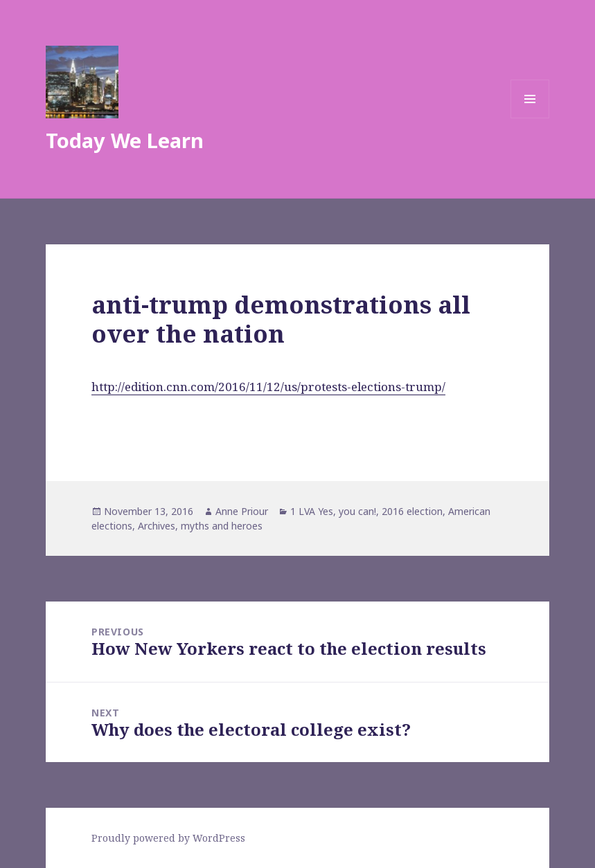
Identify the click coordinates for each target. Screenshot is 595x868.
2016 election (412, 511)
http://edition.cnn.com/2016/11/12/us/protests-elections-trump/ (268, 387)
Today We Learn (125, 140)
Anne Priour (242, 511)
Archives (157, 526)
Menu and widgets (530, 118)
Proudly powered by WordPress (168, 838)
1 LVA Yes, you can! (333, 511)
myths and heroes (222, 526)
